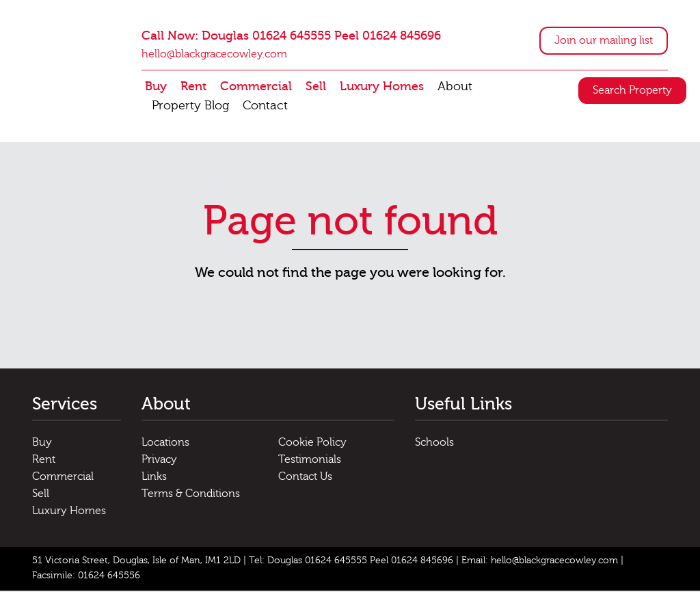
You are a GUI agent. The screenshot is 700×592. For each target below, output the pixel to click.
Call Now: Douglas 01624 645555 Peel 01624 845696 (291, 37)
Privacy (159, 461)
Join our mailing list (604, 41)
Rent (193, 87)
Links (154, 478)
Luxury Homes (382, 87)
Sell (316, 87)
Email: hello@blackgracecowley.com (540, 562)
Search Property (632, 91)
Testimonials (310, 461)
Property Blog (190, 106)
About (455, 87)
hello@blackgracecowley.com (214, 55)
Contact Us (305, 478)
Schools (434, 444)
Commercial (256, 87)
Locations (165, 444)
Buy (156, 87)
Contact (265, 106)
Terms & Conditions (191, 495)
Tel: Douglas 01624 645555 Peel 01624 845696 (351, 562)
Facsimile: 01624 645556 (86, 577)
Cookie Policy (312, 444)
